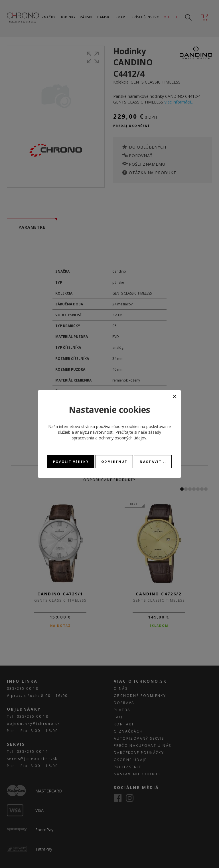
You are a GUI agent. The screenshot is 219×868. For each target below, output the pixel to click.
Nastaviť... (153, 462)
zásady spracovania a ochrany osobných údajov (116, 435)
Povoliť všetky (71, 462)
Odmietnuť (114, 462)
